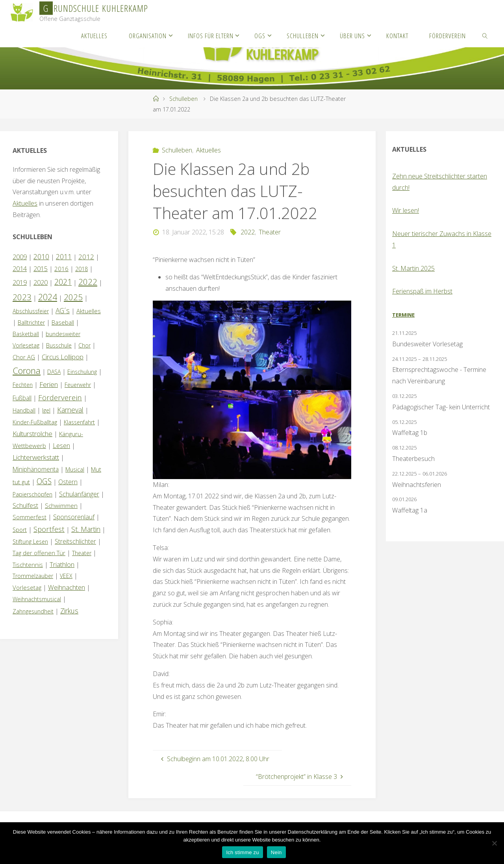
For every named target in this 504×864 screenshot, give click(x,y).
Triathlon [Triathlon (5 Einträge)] (62, 564)
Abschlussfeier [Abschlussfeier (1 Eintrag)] (31, 311)
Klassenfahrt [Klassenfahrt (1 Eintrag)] (79, 422)
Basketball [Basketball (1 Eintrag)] (26, 334)
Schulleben (183, 99)
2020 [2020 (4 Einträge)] (41, 282)
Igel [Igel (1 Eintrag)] (46, 410)
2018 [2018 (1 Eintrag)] (82, 269)
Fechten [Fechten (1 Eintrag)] (23, 385)
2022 (248, 232)
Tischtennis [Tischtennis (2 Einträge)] (28, 565)
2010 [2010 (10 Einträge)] (41, 256)
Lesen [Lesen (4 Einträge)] (61, 446)
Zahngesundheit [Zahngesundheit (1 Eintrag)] (33, 611)
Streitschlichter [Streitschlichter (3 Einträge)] (75, 541)
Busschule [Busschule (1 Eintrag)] (59, 345)
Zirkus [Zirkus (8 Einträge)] (69, 611)
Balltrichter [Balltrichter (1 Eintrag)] (31, 322)
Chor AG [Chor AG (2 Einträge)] (24, 357)
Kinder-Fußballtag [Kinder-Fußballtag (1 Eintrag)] (35, 422)
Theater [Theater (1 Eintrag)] (82, 553)
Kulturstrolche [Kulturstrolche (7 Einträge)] (32, 434)
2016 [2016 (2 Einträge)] (61, 269)
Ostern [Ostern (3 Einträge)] (68, 482)
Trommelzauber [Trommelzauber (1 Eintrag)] (33, 576)
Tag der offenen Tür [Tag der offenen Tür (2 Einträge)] (39, 553)
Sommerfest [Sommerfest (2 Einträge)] (30, 517)
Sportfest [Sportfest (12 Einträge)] (49, 529)
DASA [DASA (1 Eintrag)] (54, 372)
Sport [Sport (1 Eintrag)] (20, 530)
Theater (270, 232)
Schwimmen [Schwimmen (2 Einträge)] (61, 505)
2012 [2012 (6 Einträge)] (86, 257)
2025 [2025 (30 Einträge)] (73, 297)
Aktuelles (208, 150)
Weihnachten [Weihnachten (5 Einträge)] (67, 587)
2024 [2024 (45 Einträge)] (48, 297)
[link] (485, 35)
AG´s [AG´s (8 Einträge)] (63, 310)
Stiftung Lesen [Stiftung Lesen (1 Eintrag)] (30, 542)
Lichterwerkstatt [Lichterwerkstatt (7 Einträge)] (36, 457)
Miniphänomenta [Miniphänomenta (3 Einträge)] (36, 469)
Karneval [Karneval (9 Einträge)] (70, 410)
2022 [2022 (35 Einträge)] (88, 282)
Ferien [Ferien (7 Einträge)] (49, 384)
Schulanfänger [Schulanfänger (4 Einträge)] (79, 494)
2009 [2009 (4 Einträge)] (20, 257)
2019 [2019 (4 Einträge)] (20, 282)
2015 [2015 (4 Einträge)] (41, 269)
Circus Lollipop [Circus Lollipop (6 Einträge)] (63, 357)
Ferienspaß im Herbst (422, 291)
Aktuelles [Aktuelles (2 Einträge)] (89, 311)
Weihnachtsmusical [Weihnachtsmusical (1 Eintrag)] (37, 599)
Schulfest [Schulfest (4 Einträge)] (25, 505)
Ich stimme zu (242, 852)
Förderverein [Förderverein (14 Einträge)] (60, 397)
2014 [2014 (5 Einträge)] (20, 268)
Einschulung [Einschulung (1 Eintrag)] (82, 372)
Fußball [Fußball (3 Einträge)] (22, 398)
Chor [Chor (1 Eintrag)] (84, 345)
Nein (276, 852)
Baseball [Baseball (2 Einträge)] (63, 322)
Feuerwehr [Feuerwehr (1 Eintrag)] (78, 385)
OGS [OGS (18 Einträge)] (44, 481)
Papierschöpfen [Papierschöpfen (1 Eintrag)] (32, 494)
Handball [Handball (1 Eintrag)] (24, 410)
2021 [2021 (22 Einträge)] (63, 282)
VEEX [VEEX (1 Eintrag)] (66, 576)
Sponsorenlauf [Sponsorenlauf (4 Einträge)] (74, 517)
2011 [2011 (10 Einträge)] (64, 256)
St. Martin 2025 (413, 268)
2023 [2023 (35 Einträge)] (22, 297)
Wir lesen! (406, 210)
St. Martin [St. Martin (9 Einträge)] (86, 529)
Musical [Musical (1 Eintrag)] (75, 469)
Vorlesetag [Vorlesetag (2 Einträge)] (27, 587)
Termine (403, 315)
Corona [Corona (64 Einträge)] (27, 370)
